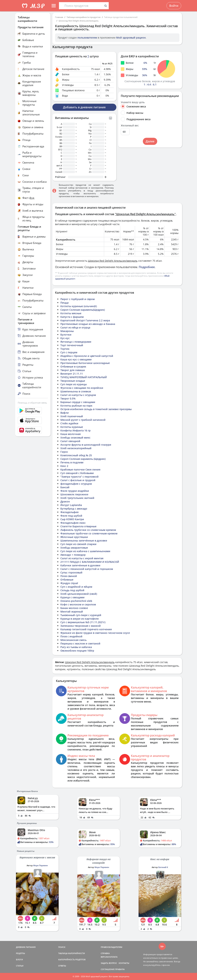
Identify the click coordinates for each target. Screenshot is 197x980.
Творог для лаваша (73, 370)
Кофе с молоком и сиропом (78, 604)
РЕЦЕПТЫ (21, 953)
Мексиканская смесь (73, 640)
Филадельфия (69, 512)
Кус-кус (65, 338)
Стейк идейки (69, 423)
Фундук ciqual (69, 583)
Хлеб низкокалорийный (76, 448)
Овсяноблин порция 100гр (77, 651)
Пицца (64, 303)
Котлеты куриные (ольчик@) (79, 306)
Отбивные (67, 580)
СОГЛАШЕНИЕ (108, 969)
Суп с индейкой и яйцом (76, 587)
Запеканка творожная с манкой (81, 626)
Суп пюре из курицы (74, 384)
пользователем (87, 38)
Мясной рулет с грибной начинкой (83, 420)
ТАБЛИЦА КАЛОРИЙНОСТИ (72, 953)
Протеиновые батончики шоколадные (85, 363)
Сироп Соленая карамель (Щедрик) (83, 459)
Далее (150, 141)
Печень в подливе (72, 462)
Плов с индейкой (71, 636)
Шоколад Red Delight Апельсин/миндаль (79, 21)
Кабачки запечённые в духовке (80, 565)
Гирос (64, 452)
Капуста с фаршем (72, 317)
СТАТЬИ (20, 966)
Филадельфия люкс (73, 523)
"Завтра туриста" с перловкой (79, 477)
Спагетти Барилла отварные (78, 526)
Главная (59, 17)
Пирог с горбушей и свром (78, 299)
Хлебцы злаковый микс (75, 438)
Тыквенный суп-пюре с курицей (81, 615)
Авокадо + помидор (73, 555)
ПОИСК (62, 947)
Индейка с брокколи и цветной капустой (87, 356)
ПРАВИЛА (120, 969)
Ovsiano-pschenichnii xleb (76, 601)
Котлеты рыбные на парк (76, 406)
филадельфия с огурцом (76, 484)
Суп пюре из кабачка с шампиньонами (85, 551)
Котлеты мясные (71, 313)
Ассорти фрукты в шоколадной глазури (86, 445)
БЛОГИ (19, 959)
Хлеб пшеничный (72, 416)
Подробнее (147, 267)
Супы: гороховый (71, 572)
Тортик (65, 349)
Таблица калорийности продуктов (84, 17)
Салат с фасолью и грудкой (78, 480)
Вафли (65, 413)
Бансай (65, 487)
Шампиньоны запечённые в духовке (84, 541)
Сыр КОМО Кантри (72, 519)
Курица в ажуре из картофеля (79, 619)
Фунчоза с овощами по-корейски (82, 388)
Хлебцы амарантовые (74, 548)
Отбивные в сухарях (73, 367)
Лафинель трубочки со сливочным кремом (88, 530)
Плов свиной (69, 576)
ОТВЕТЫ (62, 966)
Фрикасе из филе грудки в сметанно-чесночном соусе (95, 633)
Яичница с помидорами (76, 342)
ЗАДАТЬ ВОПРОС (109, 963)
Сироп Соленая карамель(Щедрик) (83, 310)
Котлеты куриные (72, 427)
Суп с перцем (69, 352)
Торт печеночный (72, 345)
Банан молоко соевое (74, 608)
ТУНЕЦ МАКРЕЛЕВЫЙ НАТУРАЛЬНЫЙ (84, 377)
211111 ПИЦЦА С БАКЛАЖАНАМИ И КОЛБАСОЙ (90, 562)
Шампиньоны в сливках (76, 391)
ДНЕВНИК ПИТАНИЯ (26, 947)
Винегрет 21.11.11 (72, 374)
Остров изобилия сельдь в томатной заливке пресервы (96, 409)
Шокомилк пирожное (74, 494)
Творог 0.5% (68, 398)
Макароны (67, 331)
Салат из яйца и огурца (75, 327)
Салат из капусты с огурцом (78, 395)
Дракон (65, 501)
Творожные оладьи (73, 381)
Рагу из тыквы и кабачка (76, 647)
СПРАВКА (105, 953)
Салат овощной (70, 441)
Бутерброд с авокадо (74, 509)
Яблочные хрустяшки (74, 537)
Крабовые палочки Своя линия (80, 469)
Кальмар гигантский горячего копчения (86, 629)
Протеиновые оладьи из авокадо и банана (88, 324)
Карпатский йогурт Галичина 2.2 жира (85, 320)
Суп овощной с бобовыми (77, 473)
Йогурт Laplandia (71, 505)
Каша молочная (71, 434)
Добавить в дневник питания (84, 107)
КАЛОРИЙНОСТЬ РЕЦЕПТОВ (72, 959)
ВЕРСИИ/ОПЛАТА (109, 957)
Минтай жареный (72, 612)
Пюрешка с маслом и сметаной (80, 643)
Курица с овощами (72, 597)
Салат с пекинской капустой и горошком (87, 569)
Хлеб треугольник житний (77, 498)
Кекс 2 (64, 466)
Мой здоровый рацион (131, 38)
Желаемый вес (130, 126)
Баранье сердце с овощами (78, 402)
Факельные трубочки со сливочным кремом (89, 533)
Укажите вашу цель (133, 102)
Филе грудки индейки (75, 491)
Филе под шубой (71, 516)
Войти (174, 6)
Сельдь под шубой (72, 590)
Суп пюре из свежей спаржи (78, 544)
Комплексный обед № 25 (76, 455)
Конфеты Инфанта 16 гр (75, 430)
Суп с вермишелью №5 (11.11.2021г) (83, 622)
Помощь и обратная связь (32, 403)
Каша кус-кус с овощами (76, 359)
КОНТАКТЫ (124, 963)
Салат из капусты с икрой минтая (82, 558)
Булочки (66, 335)
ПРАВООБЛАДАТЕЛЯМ (111, 947)
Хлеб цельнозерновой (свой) (79, 594)
